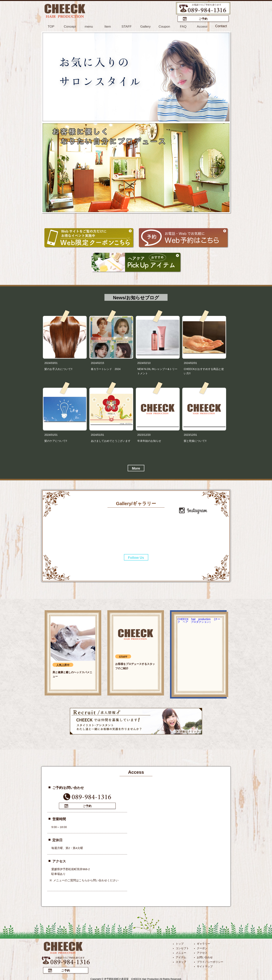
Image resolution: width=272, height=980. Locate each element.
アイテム (181, 957)
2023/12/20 (144, 434)
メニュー (181, 952)
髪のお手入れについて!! (58, 369)
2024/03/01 (51, 363)
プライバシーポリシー (210, 961)
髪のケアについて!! (56, 441)
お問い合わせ (205, 957)
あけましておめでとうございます (111, 441)
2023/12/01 (190, 434)
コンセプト (182, 947)
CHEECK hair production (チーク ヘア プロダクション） (199, 620)
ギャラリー (203, 943)
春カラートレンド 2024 (106, 369)
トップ (180, 943)
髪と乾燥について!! (195, 441)
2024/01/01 (51, 434)
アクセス (202, 952)
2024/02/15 (97, 363)
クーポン (202, 947)
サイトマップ (205, 966)
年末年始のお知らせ (149, 441)
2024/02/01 (190, 363)
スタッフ (181, 961)
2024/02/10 (144, 363)
